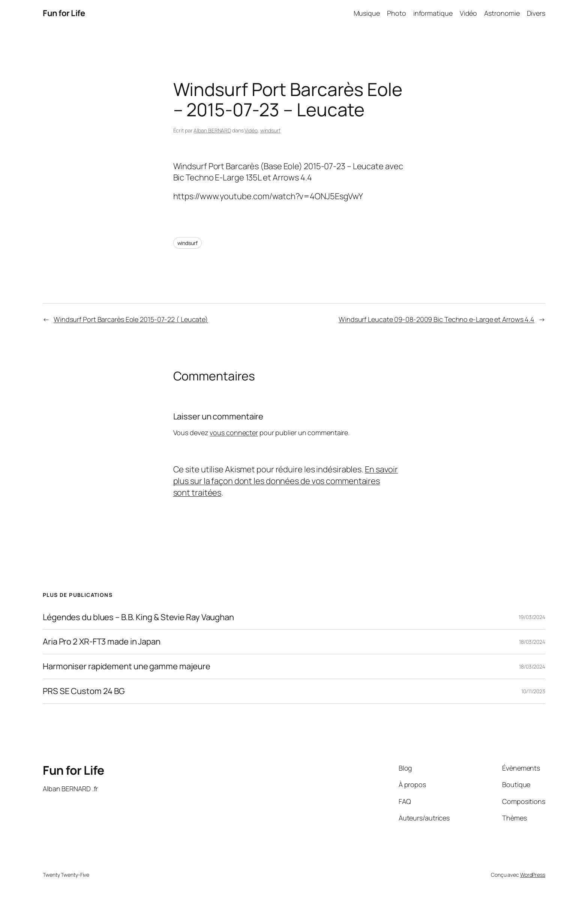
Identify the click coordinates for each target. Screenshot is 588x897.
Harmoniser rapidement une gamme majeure (127, 666)
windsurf (270, 130)
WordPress (533, 875)
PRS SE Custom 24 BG (84, 691)
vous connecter (234, 433)
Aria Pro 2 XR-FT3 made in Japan (102, 642)
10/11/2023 (533, 691)
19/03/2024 (532, 617)
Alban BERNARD (212, 130)
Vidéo (251, 130)
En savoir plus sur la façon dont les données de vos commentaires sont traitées (286, 481)
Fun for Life (64, 13)
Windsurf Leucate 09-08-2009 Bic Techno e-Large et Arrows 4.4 (436, 319)
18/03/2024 (532, 642)
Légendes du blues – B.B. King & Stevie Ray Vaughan (138, 617)
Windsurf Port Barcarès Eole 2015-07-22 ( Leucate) (131, 319)
